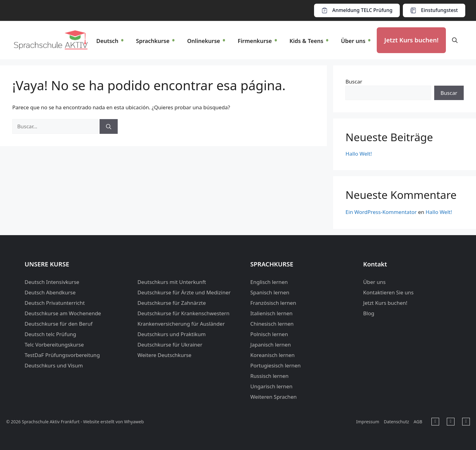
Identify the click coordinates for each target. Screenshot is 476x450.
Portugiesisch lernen (276, 365)
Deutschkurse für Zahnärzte (172, 303)
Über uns (353, 41)
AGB (418, 422)
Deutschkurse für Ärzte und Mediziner (184, 292)
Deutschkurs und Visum (54, 365)
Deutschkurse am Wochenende (63, 313)
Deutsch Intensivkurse (52, 282)
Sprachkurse (153, 41)
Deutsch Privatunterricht (55, 303)
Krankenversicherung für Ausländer (181, 324)
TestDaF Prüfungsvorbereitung (62, 355)
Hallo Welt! (359, 154)
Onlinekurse (204, 41)
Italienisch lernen (272, 313)
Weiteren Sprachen (274, 397)
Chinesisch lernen (272, 324)
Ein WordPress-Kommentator (381, 212)
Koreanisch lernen (273, 355)
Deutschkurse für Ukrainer (170, 345)
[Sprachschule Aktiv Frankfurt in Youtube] (451, 422)
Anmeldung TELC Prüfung (362, 10)
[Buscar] (109, 126)
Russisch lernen (270, 376)
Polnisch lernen (269, 334)
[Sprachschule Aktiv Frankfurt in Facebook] (435, 422)
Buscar (354, 81)
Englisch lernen (269, 282)
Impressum (368, 422)
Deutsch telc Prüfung (50, 334)
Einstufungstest (439, 10)
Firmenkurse (255, 41)
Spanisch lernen (270, 292)
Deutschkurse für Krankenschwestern (183, 313)
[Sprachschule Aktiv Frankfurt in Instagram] (466, 422)
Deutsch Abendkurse (50, 292)
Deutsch (107, 41)
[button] (455, 40)
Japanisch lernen (271, 345)
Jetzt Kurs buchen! (411, 40)
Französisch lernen (273, 303)
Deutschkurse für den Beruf (59, 324)
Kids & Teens (306, 41)
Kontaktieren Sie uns (388, 292)
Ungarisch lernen (271, 386)
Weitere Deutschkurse (164, 355)
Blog (369, 313)
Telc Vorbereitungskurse (54, 345)
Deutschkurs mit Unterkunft (172, 282)
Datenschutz (396, 422)
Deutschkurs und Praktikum (171, 334)
